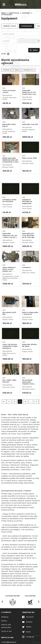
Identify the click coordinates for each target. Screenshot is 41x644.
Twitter (27, 627)
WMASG (4, 13)
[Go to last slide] (2, 602)
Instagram (28, 637)
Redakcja (5, 617)
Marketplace (14, 13)
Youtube (27, 622)
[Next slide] (39, 602)
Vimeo (27, 632)
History (4, 621)
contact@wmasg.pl (9, 642)
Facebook (28, 617)
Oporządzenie (7, 15)
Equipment (26, 13)
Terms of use (7, 631)
